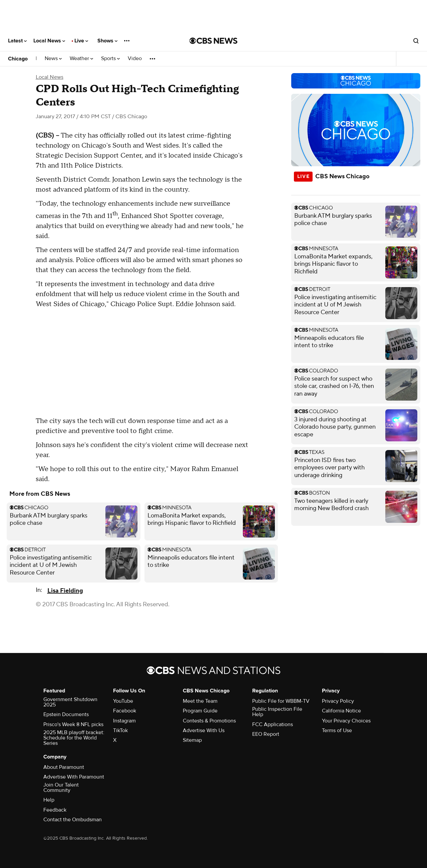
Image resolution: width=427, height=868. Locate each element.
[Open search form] (416, 41)
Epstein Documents (66, 714)
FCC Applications (273, 724)
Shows (107, 41)
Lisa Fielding (65, 591)
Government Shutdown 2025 (70, 702)
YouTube (123, 701)
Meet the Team (200, 701)
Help (49, 800)
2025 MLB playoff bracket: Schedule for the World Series (74, 738)
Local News (49, 41)
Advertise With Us (204, 730)
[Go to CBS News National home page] (213, 41)
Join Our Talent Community (61, 788)
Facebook (125, 711)
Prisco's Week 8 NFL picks (73, 724)
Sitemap (192, 740)
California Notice (341, 711)
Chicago (18, 59)
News (53, 59)
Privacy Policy (338, 701)
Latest (17, 41)
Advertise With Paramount (74, 777)
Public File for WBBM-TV (281, 701)
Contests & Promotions (209, 721)
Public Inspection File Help (277, 712)
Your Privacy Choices (346, 721)
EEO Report (266, 734)
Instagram (124, 721)
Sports (110, 59)
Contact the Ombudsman (73, 820)
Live (81, 41)
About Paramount (64, 767)
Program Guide (200, 711)
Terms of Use (337, 730)
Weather (81, 59)
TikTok (120, 730)
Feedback (55, 810)
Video (135, 59)
